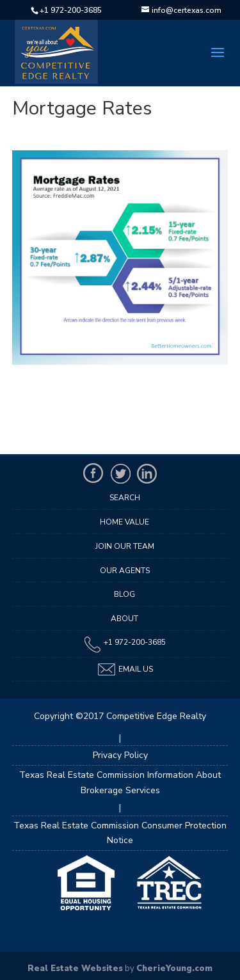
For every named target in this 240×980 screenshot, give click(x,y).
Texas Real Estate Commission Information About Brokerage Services (120, 783)
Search (125, 498)
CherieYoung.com (174, 968)
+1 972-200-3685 (71, 10)
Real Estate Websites (75, 968)
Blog (124, 594)
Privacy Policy (120, 755)
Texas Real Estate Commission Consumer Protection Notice (120, 833)
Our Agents (125, 571)
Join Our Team (125, 546)
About (124, 619)
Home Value (124, 522)
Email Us (125, 669)
